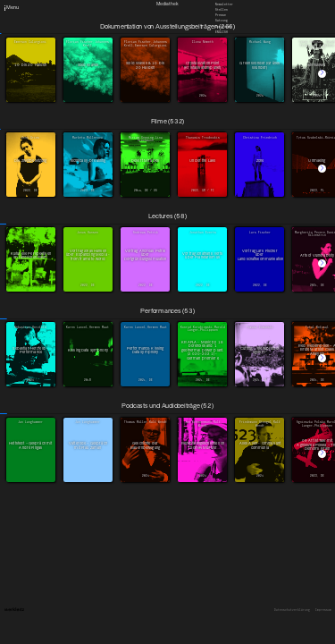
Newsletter (224, 4)
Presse (221, 15)
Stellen (222, 10)
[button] (322, 74)
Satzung (222, 21)
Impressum (323, 610)
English (222, 31)
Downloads (223, 26)
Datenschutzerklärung (292, 610)
